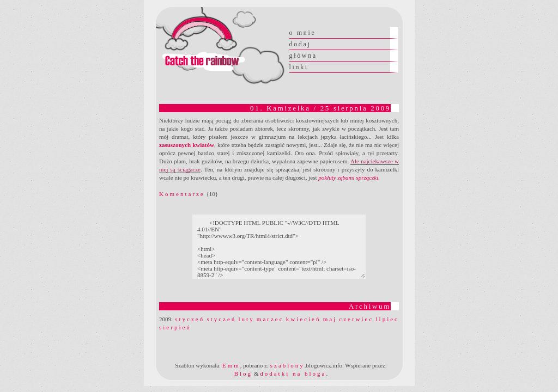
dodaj (300, 44)
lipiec (387, 319)
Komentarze (182, 194)
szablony (287, 365)
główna (303, 56)
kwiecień (304, 319)
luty (247, 319)
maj (330, 319)
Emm (231, 365)
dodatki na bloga (293, 373)
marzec (270, 319)
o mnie (303, 33)
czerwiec (356, 319)
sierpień (175, 327)
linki (299, 67)
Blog (243, 373)
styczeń (190, 319)
